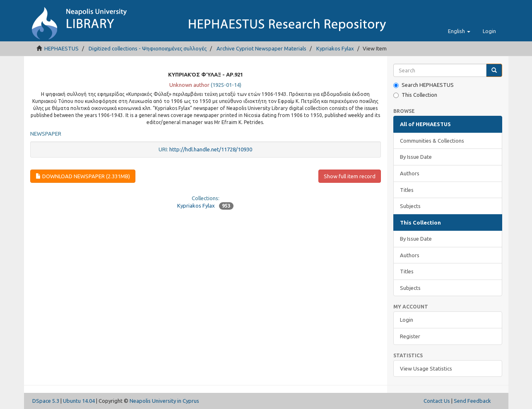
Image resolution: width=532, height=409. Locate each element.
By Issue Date (416, 157)
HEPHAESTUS (61, 48)
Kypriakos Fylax (335, 48)
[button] (459, 31)
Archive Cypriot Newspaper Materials (261, 48)
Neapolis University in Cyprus (164, 401)
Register (410, 336)
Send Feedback (472, 401)
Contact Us (437, 401)
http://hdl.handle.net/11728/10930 (211, 149)
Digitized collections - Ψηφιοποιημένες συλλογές (148, 48)
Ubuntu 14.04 (79, 401)
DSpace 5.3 (46, 401)
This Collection (415, 95)
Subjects (410, 206)
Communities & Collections (432, 141)
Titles (407, 190)
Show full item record (350, 176)
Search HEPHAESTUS (424, 85)
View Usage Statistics (426, 368)
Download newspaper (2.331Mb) (83, 176)
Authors (410, 173)
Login (407, 320)
